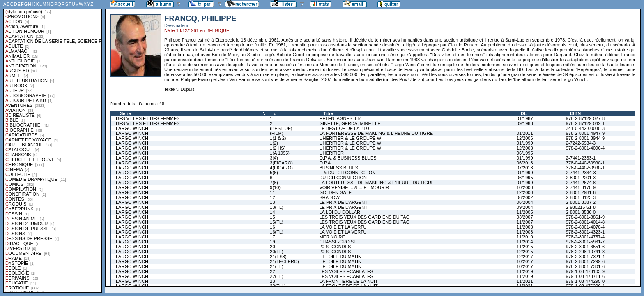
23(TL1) (278, 286)
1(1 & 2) (278, 138)
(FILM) (276, 133)
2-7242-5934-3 (581, 143)
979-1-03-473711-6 (585, 276)
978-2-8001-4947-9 (585, 133)
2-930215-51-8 (581, 207)
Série (125, 113)
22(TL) (276, 276)
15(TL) (276, 222)
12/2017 (525, 257)
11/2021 (525, 281)
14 (272, 212)
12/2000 (525, 192)
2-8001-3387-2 (581, 202)
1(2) (274, 143)
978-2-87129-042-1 (585, 123)
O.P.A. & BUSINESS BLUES (348, 158)
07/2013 (525, 168)
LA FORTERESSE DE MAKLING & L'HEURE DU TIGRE (376, 133)
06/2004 (525, 202)
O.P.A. (325, 163)
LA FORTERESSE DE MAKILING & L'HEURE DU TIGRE (377, 183)
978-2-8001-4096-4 (585, 148)
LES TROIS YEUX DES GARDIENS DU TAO (364, 217)
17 (272, 237)
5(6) (274, 173)
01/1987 (525, 118)
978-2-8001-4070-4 (585, 227)
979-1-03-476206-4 (585, 286)
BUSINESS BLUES (339, 168)
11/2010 (525, 237)
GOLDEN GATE (335, 192)
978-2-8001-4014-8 (585, 222)
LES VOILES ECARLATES (346, 271)
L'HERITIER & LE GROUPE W (350, 138)
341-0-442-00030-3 (585, 128)
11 (272, 192)
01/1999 (525, 143)
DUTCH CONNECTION (343, 178)
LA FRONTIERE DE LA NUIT (348, 281)
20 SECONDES (335, 247)
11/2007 (525, 222)
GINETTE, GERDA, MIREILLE (350, 123)
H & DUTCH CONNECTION (347, 173)
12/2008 (525, 148)
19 (272, 242)
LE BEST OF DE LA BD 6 (345, 128)
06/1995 (525, 153)
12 (272, 197)
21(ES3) (278, 257)
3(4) (274, 158)
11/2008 (525, 227)
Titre (328, 113)
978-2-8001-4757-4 (585, 237)
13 (272, 202)
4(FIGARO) (281, 168)
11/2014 (525, 242)
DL (524, 113)
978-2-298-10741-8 (585, 252)
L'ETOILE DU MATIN (340, 257)
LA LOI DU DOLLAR (340, 212)
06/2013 (525, 163)
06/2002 (525, 197)
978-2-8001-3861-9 (585, 217)
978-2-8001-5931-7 (585, 242)
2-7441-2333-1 (581, 158)
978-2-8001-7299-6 (585, 261)
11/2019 (525, 271)
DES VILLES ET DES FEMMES (148, 118)
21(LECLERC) (284, 261)
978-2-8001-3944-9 (585, 138)
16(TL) (276, 232)
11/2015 (525, 247)
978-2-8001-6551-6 (585, 247)
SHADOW (329, 197)
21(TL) (276, 266)
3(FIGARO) (281, 163)
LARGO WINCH (132, 128)
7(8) (274, 183)
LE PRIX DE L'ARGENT (343, 202)
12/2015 (525, 252)
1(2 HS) (278, 148)
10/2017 (525, 261)
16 (272, 227)
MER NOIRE (332, 237)
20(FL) (276, 252)
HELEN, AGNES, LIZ (340, 118)
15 (272, 217)
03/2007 (525, 217)
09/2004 (525, 207)
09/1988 (525, 123)
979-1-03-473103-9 (585, 271)
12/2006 (525, 138)
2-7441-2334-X (581, 173)
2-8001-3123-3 (581, 197)
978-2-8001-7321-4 (585, 257)
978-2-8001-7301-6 (585, 266)
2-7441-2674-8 (581, 183)
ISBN (575, 113)
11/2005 (525, 212)
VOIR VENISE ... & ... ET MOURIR (354, 187)
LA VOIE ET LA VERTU (343, 227)
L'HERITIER (331, 153)
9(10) (275, 187)
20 (272, 247)
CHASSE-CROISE (338, 242)
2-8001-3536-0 (581, 212)
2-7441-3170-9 (581, 187)
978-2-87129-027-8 (585, 118)
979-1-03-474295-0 (585, 281)
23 (272, 281)
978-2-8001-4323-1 (585, 232)
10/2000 (525, 187)
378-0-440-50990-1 (585, 163)
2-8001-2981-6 (581, 192)
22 (272, 271)
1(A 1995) (280, 153)
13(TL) (276, 207)
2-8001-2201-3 (581, 178)
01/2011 (525, 133)
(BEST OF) (281, 128)
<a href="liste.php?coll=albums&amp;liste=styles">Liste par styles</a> (53, 146)
